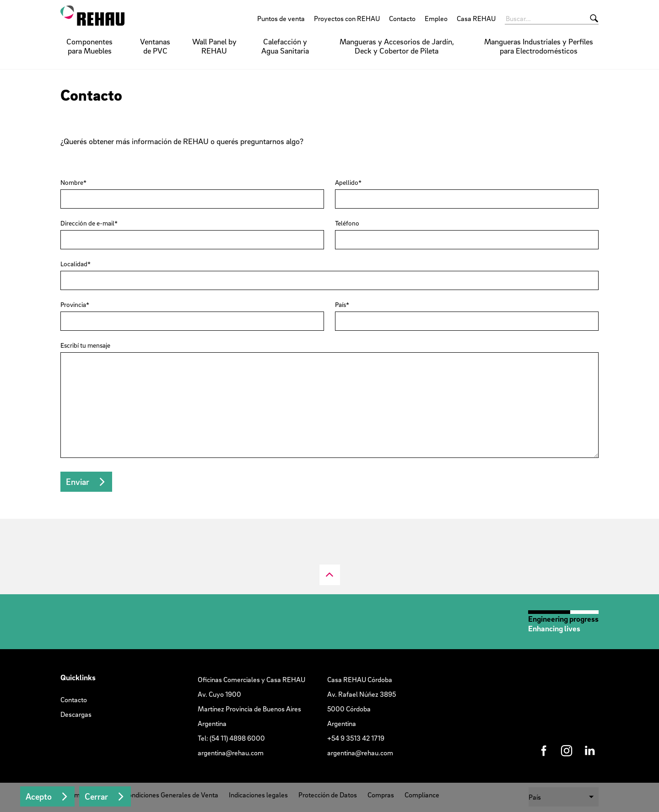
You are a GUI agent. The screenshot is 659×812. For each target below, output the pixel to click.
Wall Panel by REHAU (214, 46)
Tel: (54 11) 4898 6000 (231, 738)
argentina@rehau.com (231, 753)
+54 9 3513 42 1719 (356, 738)
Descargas (76, 714)
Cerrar (96, 796)
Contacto (402, 18)
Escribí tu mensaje (85, 345)
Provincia (73, 305)
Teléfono (347, 223)
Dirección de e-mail (87, 223)
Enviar (78, 482)
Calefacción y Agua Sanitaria (285, 46)
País (340, 305)
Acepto (39, 796)
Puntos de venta (281, 18)
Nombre (72, 183)
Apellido (347, 183)
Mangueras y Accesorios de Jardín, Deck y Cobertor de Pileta (397, 46)
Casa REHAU (476, 18)
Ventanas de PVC (155, 46)
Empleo (436, 18)
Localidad (74, 264)
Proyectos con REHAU (347, 18)
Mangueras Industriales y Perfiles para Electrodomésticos (539, 46)
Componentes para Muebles (89, 46)
